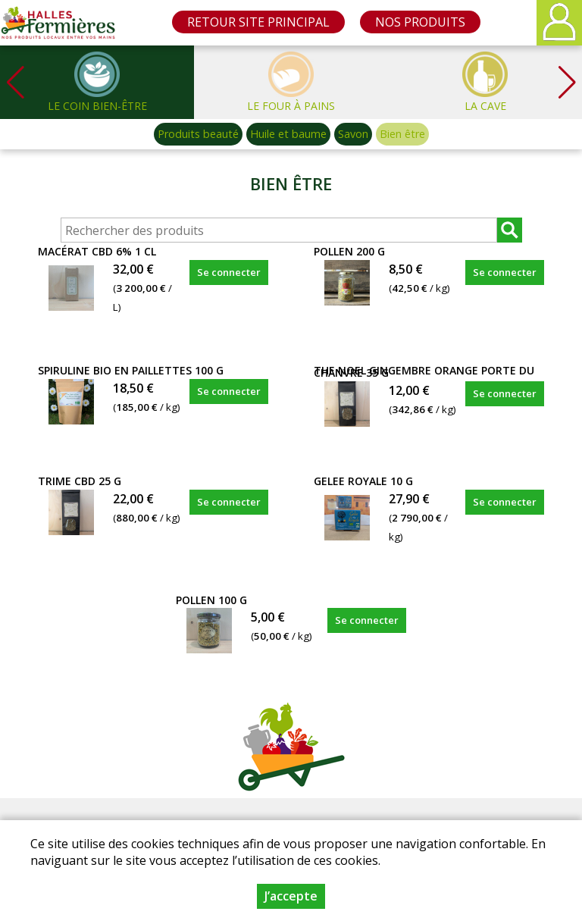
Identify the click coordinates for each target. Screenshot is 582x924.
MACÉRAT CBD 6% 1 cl (97, 251)
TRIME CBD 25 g (80, 481)
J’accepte (291, 896)
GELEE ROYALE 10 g (363, 481)
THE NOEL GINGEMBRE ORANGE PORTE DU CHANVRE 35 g (424, 371)
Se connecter (229, 272)
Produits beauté (198, 134)
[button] (567, 82)
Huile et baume (288, 134)
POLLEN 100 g (211, 600)
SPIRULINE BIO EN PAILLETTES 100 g (131, 370)
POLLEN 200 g (349, 251)
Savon (353, 134)
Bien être (402, 134)
